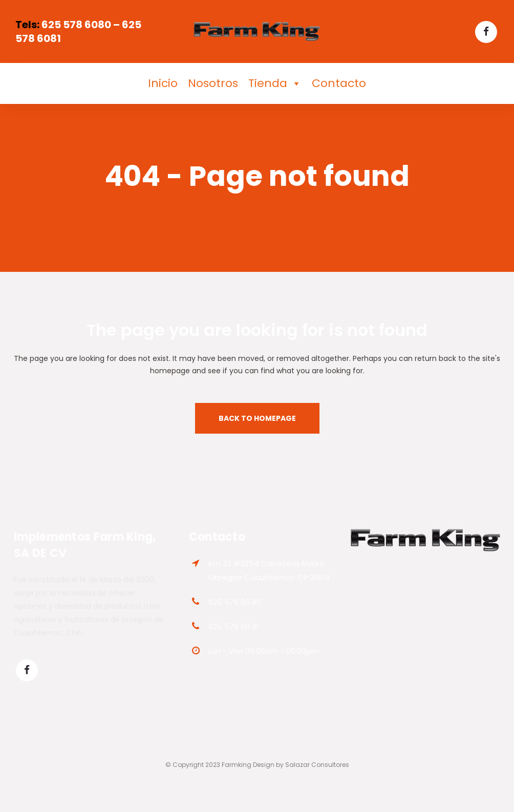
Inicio (163, 83)
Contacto (339, 83)
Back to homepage (257, 418)
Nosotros (213, 83)
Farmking (237, 765)
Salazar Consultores (317, 765)
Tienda (275, 83)
